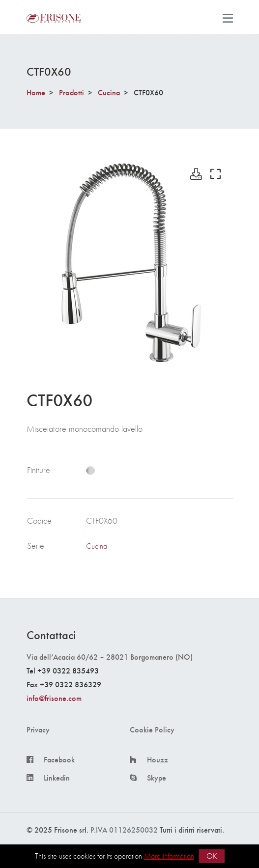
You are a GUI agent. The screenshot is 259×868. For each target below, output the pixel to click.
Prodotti (72, 92)
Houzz (158, 759)
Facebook (59, 759)
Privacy (38, 729)
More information (169, 856)
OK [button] (212, 856)
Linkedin (57, 778)
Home (36, 92)
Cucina (109, 92)
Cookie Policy (152, 729)
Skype (157, 778)
